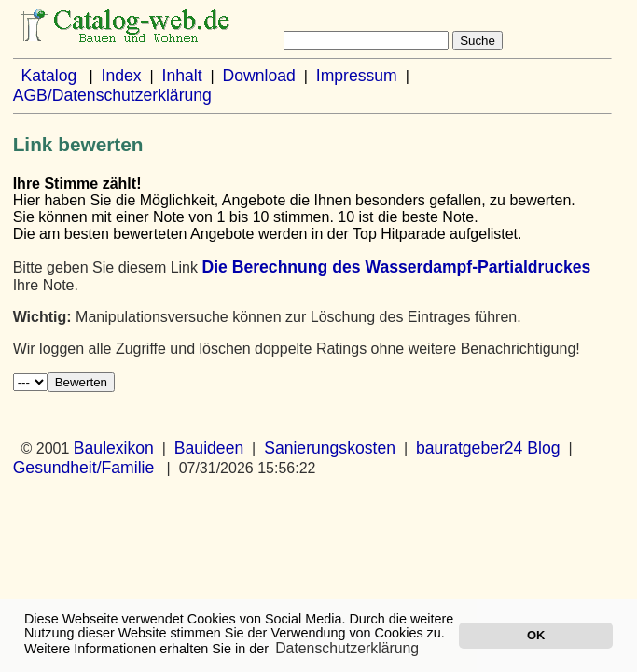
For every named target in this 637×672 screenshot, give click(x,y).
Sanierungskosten (330, 448)
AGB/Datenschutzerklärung (112, 95)
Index (122, 76)
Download (259, 76)
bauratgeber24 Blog (488, 448)
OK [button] (536, 635)
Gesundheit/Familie (84, 468)
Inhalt (182, 76)
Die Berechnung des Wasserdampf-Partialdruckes (396, 267)
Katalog (49, 76)
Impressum (357, 76)
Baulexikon (114, 448)
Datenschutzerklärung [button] (347, 648)
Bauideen (209, 448)
